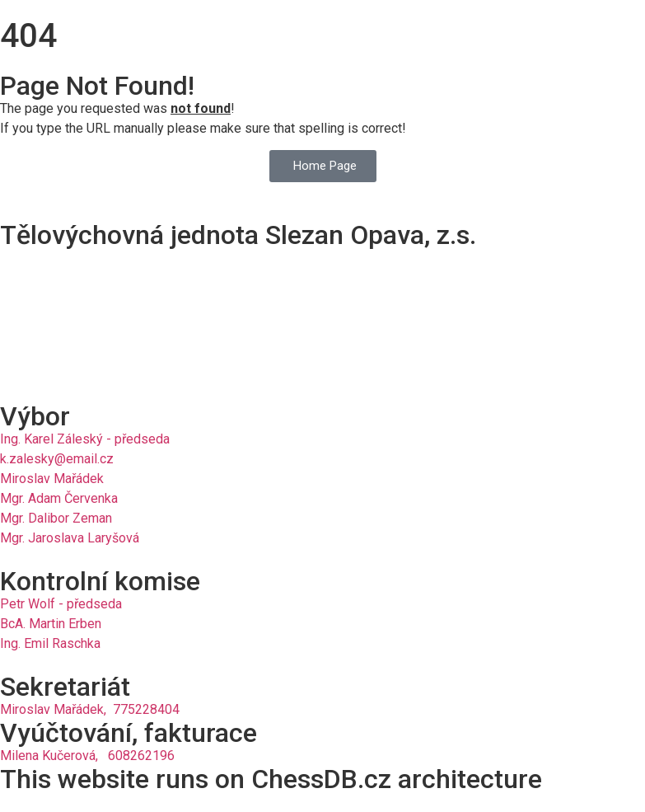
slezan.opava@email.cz (68, 361)
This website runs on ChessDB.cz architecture (271, 779)
